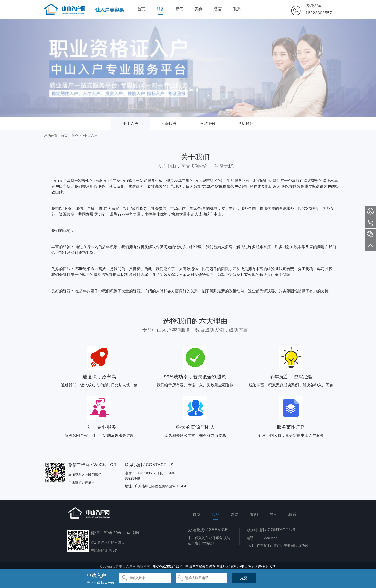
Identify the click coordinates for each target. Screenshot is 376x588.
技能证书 (207, 124)
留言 (218, 9)
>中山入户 (90, 135)
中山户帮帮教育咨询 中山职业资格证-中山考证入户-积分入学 (231, 566)
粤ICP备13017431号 (167, 566)
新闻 (180, 9)
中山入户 (130, 124)
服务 (160, 9)
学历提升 (246, 124)
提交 (244, 578)
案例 (199, 9)
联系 (237, 9)
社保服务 (169, 124)
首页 (141, 9)
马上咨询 (188, 90)
